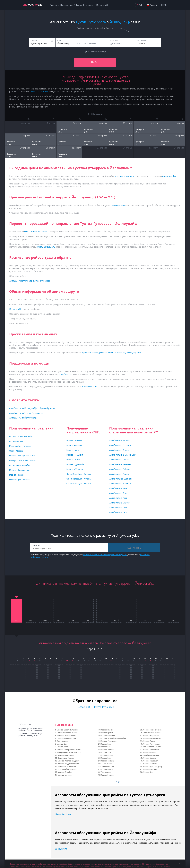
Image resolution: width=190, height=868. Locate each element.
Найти (95, 62)
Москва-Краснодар (66, 755)
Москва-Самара (107, 761)
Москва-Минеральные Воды (69, 750)
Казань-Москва (107, 764)
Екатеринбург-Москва (67, 769)
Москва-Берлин (107, 775)
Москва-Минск (107, 769)
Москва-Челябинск (151, 750)
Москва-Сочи (62, 744)
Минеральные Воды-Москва (69, 752)
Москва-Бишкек (150, 764)
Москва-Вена (106, 747)
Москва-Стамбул (65, 772)
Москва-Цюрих (149, 758)
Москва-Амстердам (151, 744)
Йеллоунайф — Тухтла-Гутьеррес (95, 707)
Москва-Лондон (107, 750)
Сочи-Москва (62, 741)
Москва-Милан (149, 752)
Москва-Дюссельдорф (153, 766)
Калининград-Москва (152, 747)
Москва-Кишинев (108, 735)
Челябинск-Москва (151, 755)
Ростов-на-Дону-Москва (68, 764)
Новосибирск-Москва (152, 733)
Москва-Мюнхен (65, 775)
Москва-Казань (107, 755)
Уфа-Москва (106, 772)
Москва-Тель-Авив (108, 741)
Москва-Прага (149, 741)
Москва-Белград (150, 769)
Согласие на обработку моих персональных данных (105, 555)
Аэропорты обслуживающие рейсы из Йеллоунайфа (31, 735)
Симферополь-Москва (66, 738)
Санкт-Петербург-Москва (68, 733)
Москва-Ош (148, 772)
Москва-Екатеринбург (67, 766)
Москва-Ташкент (150, 761)
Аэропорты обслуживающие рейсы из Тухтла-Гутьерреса (31, 729)
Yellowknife (61, 849)
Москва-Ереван (107, 733)
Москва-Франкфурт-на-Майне (113, 738)
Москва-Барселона (151, 735)
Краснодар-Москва (66, 758)
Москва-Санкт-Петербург (68, 730)
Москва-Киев (62, 747)
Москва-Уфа (106, 752)
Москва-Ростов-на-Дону (68, 761)
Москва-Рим (106, 758)
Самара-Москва (107, 766)
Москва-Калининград (152, 738)
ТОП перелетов (25, 724)
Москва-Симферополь (66, 735)
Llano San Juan (63, 814)
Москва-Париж (107, 730)
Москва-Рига (106, 744)
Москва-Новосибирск (152, 730)
